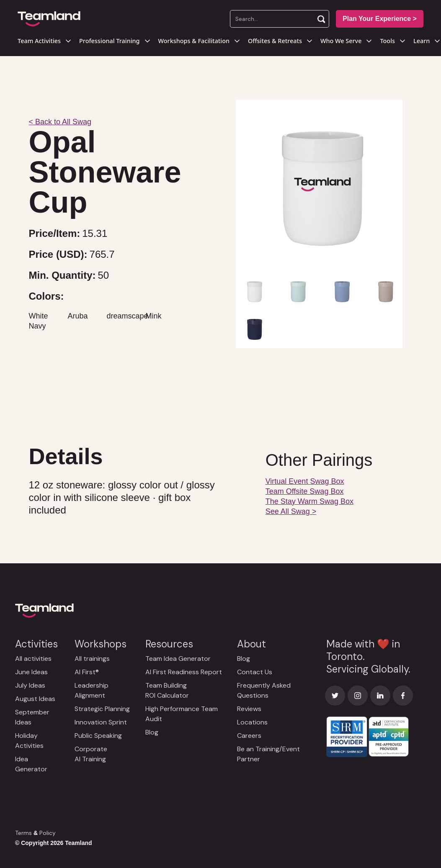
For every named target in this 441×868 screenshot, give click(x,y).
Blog (152, 732)
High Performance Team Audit (182, 714)
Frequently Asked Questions (264, 690)
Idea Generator (31, 764)
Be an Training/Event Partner (268, 754)
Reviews (249, 709)
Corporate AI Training (91, 754)
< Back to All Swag (60, 122)
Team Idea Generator (178, 659)
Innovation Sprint (101, 722)
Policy (48, 833)
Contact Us (255, 672)
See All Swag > (291, 511)
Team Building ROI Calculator (167, 690)
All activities (33, 659)
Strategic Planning (102, 709)
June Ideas (31, 672)
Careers (249, 736)
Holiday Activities (29, 741)
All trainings (92, 659)
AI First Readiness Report (184, 672)
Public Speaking (98, 736)
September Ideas (32, 717)
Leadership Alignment (92, 690)
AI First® (87, 672)
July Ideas (30, 685)
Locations (252, 722)
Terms (23, 833)
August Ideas (35, 699)
